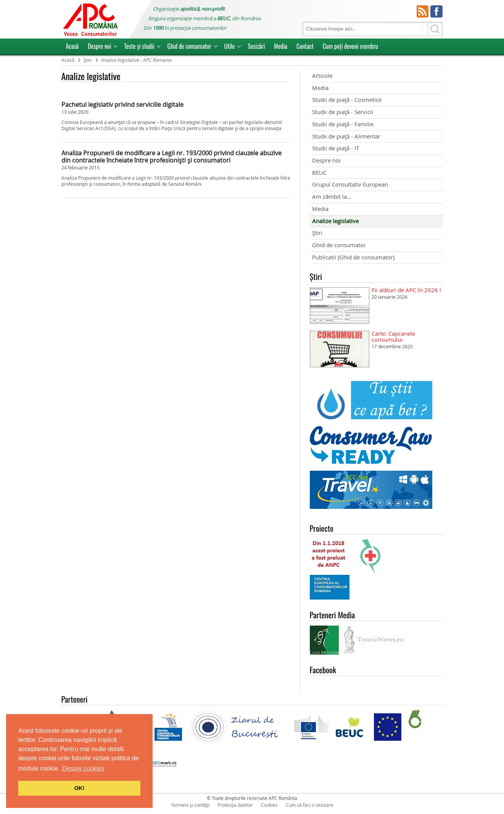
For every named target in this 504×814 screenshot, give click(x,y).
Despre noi (99, 46)
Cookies (269, 805)
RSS (423, 11)
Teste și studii (139, 46)
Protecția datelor (235, 805)
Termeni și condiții (190, 805)
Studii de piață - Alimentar (346, 136)
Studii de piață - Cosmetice (347, 100)
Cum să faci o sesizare (310, 805)
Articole (322, 76)
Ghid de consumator (189, 46)
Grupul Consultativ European (350, 184)
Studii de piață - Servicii (343, 112)
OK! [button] (79, 788)
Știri (317, 233)
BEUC (319, 173)
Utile (230, 46)
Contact (305, 46)
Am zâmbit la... (332, 197)
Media (281, 46)
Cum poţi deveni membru (350, 46)
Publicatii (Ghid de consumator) (353, 257)
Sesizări (256, 46)
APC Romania (90, 19)
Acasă (72, 46)
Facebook (436, 11)
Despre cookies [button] (83, 768)
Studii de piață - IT (336, 148)
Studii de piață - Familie (343, 124)
